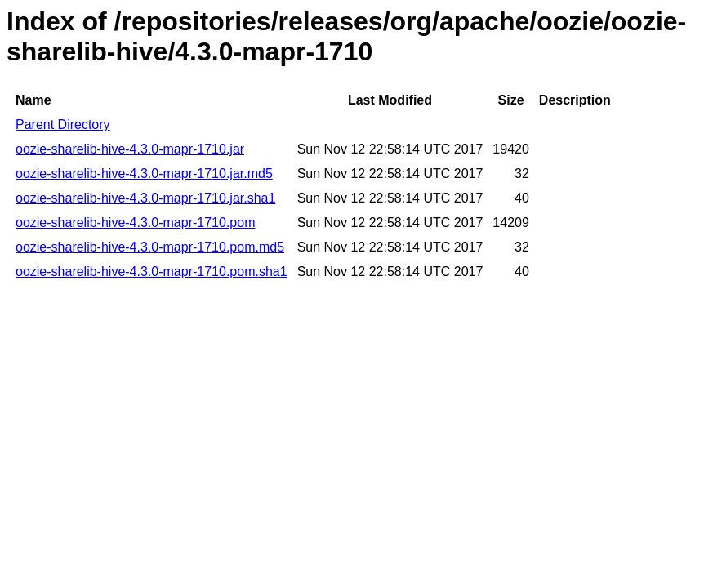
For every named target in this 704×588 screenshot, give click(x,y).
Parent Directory (63, 125)
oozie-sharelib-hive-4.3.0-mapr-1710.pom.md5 (150, 247)
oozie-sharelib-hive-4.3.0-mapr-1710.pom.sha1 (151, 272)
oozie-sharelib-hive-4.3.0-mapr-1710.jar (130, 149)
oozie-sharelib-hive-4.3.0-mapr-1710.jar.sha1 (145, 198)
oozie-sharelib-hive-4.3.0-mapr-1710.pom (135, 223)
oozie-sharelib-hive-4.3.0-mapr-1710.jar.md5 (144, 174)
